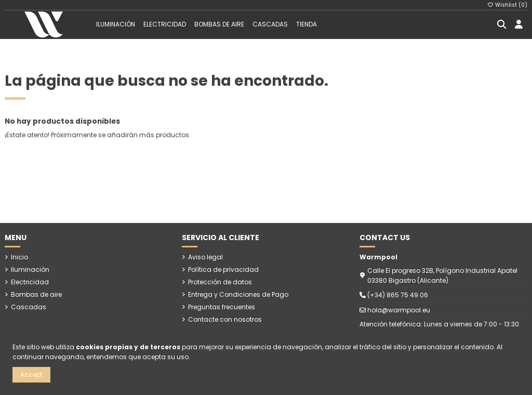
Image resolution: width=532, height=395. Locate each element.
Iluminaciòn (30, 269)
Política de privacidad (223, 269)
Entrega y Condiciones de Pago (238, 294)
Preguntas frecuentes (222, 307)
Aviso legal (205, 257)
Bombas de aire (36, 294)
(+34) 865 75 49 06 (398, 295)
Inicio (19, 257)
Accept (31, 374)
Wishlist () (508, 5)
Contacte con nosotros (225, 319)
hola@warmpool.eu (399, 310)
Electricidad (30, 282)
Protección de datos (220, 282)
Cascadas (29, 307)
